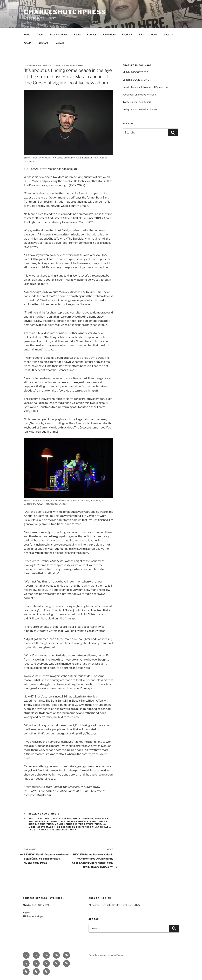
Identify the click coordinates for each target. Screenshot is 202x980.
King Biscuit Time (41, 824)
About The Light (40, 818)
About (40, 34)
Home (27, 34)
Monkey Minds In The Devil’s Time (78, 824)
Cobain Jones (56, 821)
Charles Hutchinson (68, 65)
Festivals (127, 34)
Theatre (168, 34)
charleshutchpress (65, 12)
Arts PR (28, 43)
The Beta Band (39, 830)
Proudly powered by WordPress (106, 955)
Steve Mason (47, 827)
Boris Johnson (83, 818)
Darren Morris (78, 821)
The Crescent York (63, 830)
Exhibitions (109, 34)
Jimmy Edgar (99, 821)
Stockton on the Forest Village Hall (84, 827)
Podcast (59, 43)
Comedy (92, 34)
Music (154, 34)
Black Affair (62, 818)
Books (77, 34)
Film (142, 34)
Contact (44, 43)
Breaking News (59, 34)
